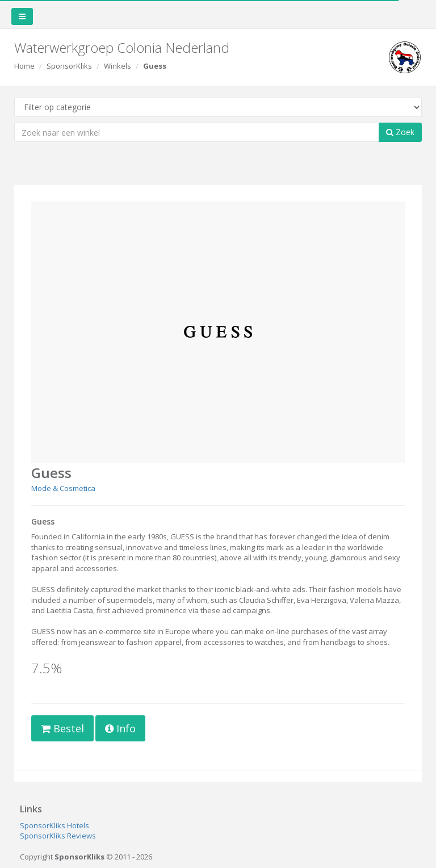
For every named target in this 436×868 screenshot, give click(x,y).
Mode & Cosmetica (63, 488)
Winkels (118, 66)
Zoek (400, 132)
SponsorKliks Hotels (54, 825)
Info (120, 728)
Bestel (62, 728)
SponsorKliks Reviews (58, 836)
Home (24, 66)
